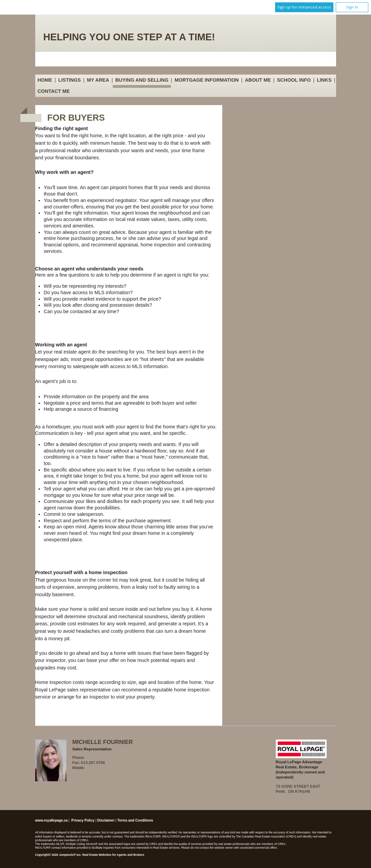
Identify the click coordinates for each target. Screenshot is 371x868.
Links (324, 80)
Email (78, 773)
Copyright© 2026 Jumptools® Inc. (58, 855)
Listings (69, 80)
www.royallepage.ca (51, 820)
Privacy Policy (83, 820)
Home (45, 80)
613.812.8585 (99, 768)
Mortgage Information (207, 80)
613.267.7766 (99, 758)
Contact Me (54, 91)
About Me (258, 80)
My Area (98, 80)
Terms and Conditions (135, 820)
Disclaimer (106, 820)
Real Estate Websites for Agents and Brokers (113, 855)
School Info (294, 80)
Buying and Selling (142, 80)
